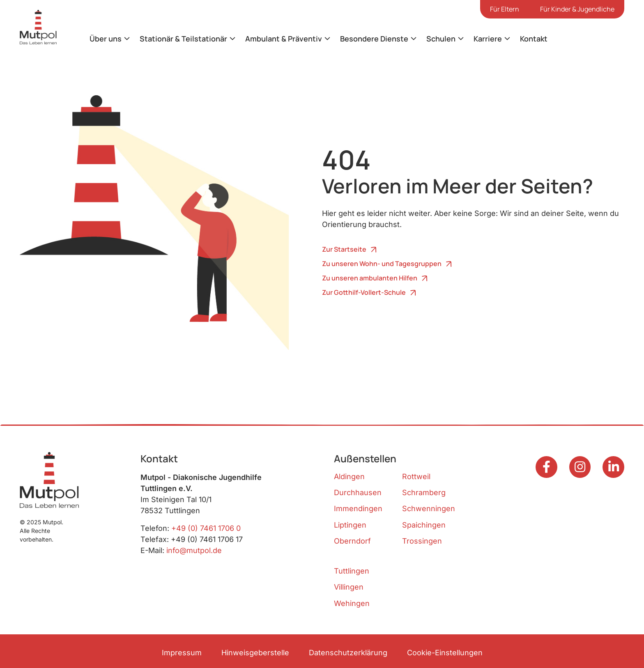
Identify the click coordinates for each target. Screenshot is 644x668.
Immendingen (358, 508)
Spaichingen (424, 525)
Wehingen (352, 603)
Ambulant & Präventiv (284, 39)
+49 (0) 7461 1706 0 (206, 528)
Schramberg (424, 492)
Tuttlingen (352, 571)
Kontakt (534, 39)
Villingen (349, 587)
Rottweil (416, 476)
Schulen (441, 39)
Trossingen (422, 541)
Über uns (106, 39)
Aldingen (349, 476)
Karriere (488, 39)
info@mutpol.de (194, 550)
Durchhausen (358, 492)
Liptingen (350, 525)
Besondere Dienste (374, 39)
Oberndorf (352, 541)
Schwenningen (429, 508)
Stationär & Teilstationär (183, 39)
